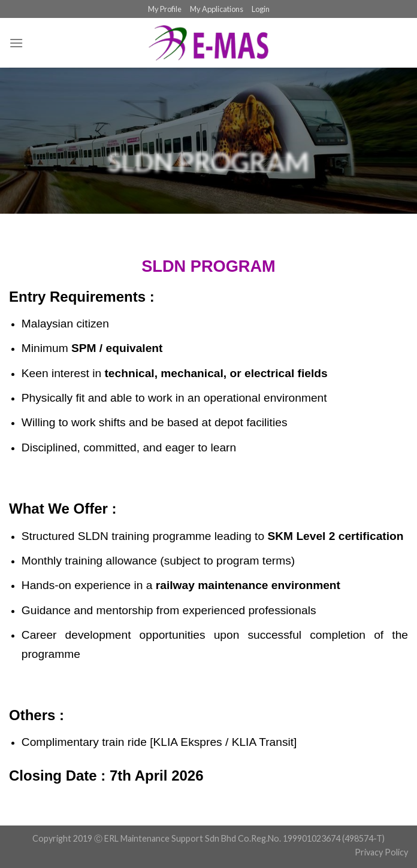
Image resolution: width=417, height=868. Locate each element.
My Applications (217, 9)
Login (261, 9)
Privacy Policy (381, 852)
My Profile (165, 9)
